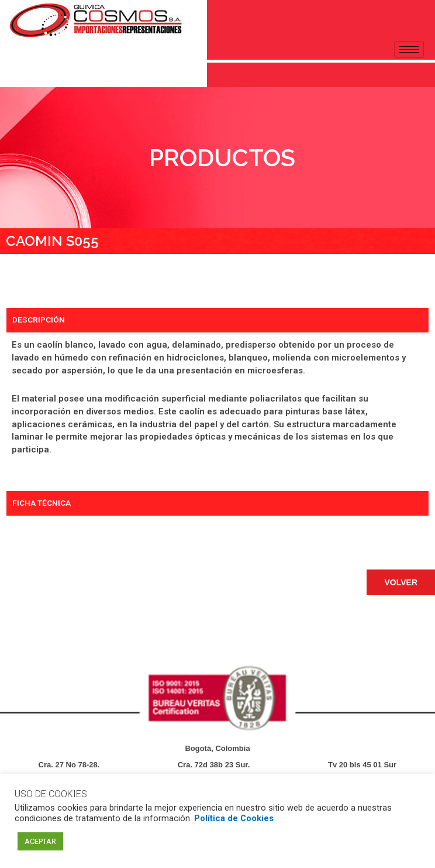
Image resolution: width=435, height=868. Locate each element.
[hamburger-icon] (409, 49)
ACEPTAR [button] (40, 841)
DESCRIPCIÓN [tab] (39, 320)
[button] (401, 582)
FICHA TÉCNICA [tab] (42, 503)
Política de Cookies (234, 818)
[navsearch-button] (15, 73)
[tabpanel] (217, 412)
